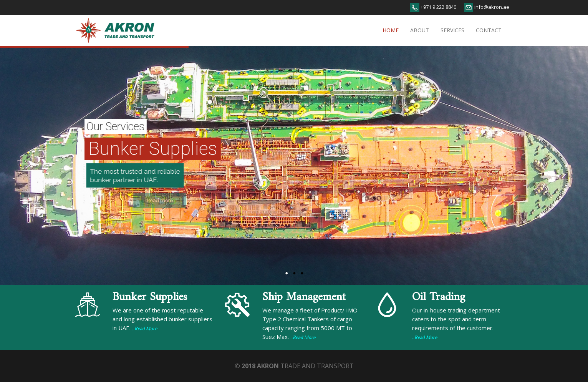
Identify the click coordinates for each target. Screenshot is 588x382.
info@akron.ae (491, 7)
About (420, 30)
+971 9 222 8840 (438, 7)
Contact (489, 30)
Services (452, 30)
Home (391, 30)
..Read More (145, 329)
